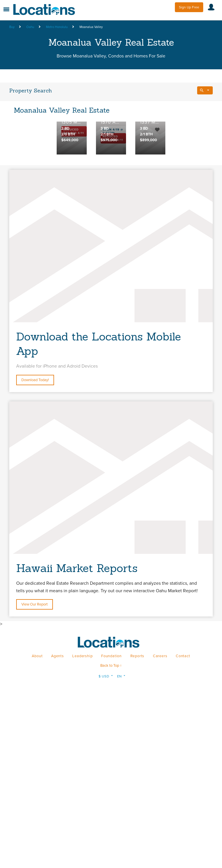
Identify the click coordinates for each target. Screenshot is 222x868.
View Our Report (35, 604)
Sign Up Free (189, 7)
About (37, 656)
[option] (72, 138)
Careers (160, 656)
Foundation (111, 656)
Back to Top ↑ (111, 666)
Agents (58, 656)
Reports (137, 656)
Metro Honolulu (57, 27)
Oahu (30, 27)
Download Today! (35, 380)
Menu (6, 9)
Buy (12, 27)
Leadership (82, 656)
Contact (183, 656)
